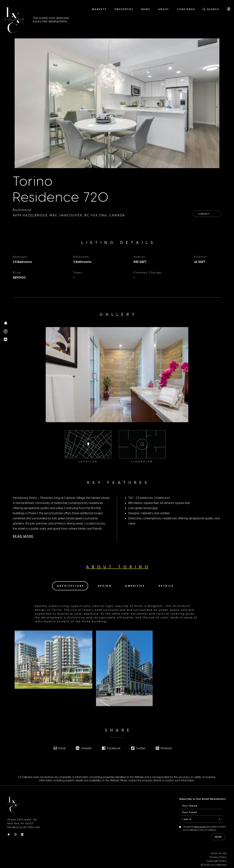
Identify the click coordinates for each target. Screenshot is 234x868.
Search (213, 9)
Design (105, 586)
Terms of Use (200, 827)
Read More (23, 534)
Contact (207, 213)
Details (166, 586)
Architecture (71, 586)
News (146, 9)
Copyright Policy (217, 861)
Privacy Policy (218, 857)
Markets (99, 9)
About (164, 9)
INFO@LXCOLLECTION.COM (23, 827)
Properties (124, 9)
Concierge (186, 9)
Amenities (135, 586)
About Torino (119, 567)
